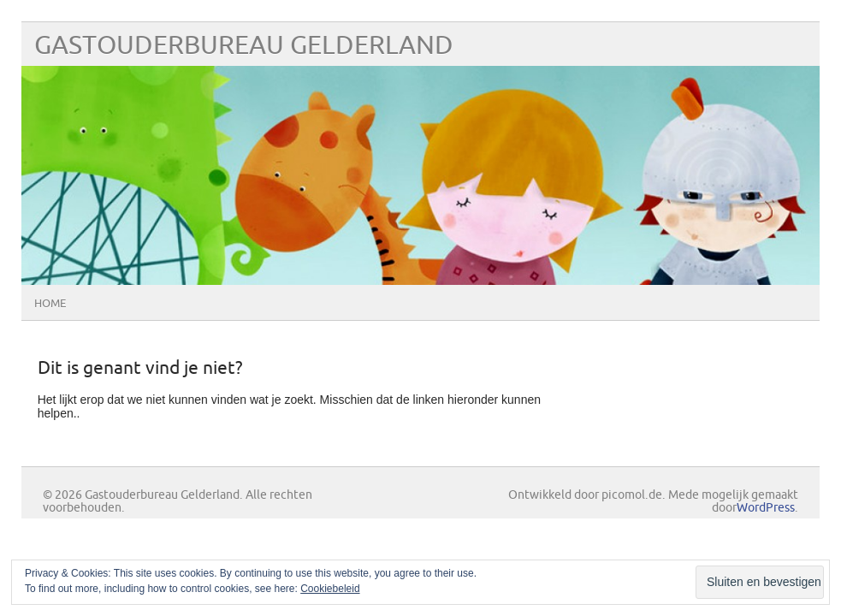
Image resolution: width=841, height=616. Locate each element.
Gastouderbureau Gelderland (244, 46)
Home (50, 304)
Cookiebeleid (330, 589)
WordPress (766, 508)
